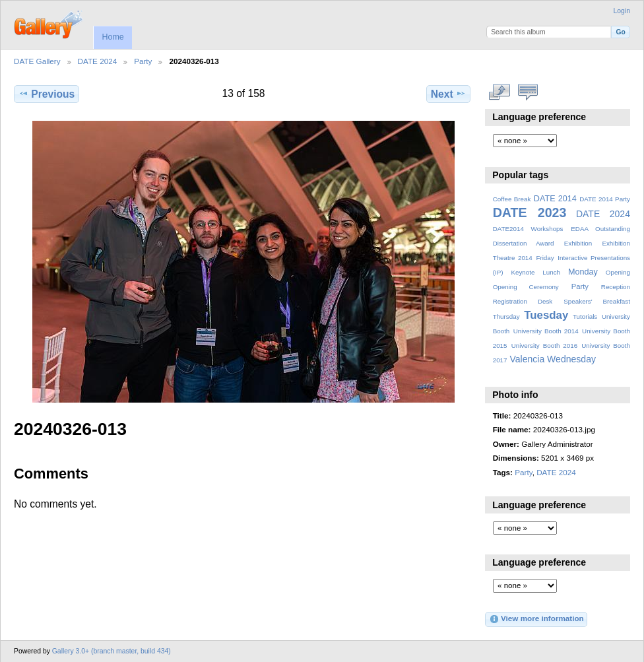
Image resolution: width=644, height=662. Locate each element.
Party (143, 61)
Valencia (527, 359)
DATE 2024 (98, 61)
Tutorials (585, 316)
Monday (583, 272)
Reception (616, 287)
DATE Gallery (37, 61)
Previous (47, 94)
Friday (545, 258)
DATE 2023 (530, 213)
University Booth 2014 (546, 331)
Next (448, 94)
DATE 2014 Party (605, 199)
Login (622, 11)
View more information (536, 619)
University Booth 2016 (544, 346)
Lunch (551, 272)
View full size (500, 92)
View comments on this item (528, 92)
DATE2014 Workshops (528, 229)
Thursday (506, 316)
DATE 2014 (555, 199)
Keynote (523, 272)
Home (113, 37)
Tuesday (546, 315)
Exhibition (578, 243)
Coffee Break (512, 199)
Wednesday (571, 359)
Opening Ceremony (526, 287)
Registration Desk (523, 301)
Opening (618, 272)
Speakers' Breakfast (597, 301)
